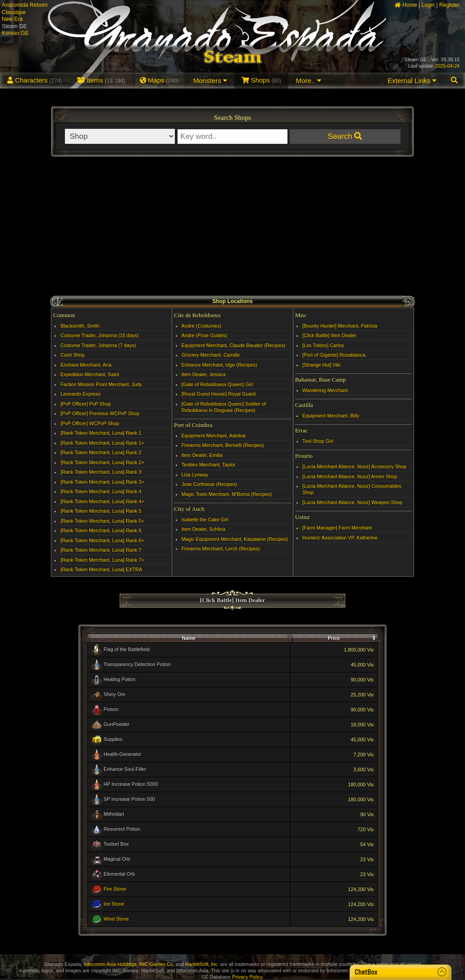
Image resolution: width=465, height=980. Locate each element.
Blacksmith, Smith (80, 326)
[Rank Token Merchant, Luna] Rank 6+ (102, 540)
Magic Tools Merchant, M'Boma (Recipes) (227, 494)
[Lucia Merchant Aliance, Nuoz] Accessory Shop (354, 466)
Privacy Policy (247, 977)
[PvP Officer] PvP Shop (86, 404)
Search (345, 136)
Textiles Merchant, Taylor (209, 465)
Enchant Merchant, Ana (86, 365)
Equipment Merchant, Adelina (214, 436)
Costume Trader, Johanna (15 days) (99, 335)
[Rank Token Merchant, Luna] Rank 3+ (102, 482)
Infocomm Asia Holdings (110, 964)
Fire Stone (115, 889)
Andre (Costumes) (202, 326)
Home (406, 5)
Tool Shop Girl (318, 441)
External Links (412, 81)
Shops (261, 80)
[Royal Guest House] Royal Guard (219, 394)
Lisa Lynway (195, 475)
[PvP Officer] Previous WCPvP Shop (100, 413)
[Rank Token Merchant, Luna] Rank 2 (101, 452)
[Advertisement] (232, 227)
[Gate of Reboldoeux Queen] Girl (217, 384)
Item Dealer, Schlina (204, 529)
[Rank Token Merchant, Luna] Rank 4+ (102, 501)
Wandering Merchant (325, 390)
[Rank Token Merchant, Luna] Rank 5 (101, 511)
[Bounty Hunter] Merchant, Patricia (340, 326)
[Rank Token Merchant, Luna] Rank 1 (101, 433)
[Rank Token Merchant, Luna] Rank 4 (101, 491)
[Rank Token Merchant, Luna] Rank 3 (101, 472)
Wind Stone (116, 919)
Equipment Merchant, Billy (331, 416)
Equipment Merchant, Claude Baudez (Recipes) (234, 345)
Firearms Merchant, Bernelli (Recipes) (223, 445)
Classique (14, 12)
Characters (35, 80)
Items (101, 80)
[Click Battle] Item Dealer (329, 335)
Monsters (210, 81)
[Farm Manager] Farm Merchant (337, 528)
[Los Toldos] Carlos (323, 345)
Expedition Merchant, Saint (90, 374)
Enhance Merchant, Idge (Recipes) (220, 365)
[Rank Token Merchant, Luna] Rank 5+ (102, 521)
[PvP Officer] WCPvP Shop (90, 423)
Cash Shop (72, 355)
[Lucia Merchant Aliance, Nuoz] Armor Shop (350, 476)
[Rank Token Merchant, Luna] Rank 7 (101, 550)
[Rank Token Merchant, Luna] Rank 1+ (102, 443)
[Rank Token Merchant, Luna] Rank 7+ (102, 560)
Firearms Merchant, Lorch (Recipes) (221, 549)
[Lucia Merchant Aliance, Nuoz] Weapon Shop (352, 502)
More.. (308, 81)
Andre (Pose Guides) (205, 335)
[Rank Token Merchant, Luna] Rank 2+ (102, 462)
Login (428, 5)
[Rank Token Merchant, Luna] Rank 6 (101, 530)
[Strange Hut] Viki (322, 365)
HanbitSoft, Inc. (202, 964)
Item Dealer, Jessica (204, 374)
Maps (159, 80)
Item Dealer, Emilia (202, 455)
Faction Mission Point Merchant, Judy (101, 384)
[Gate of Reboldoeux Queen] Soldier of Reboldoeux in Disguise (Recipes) (224, 407)
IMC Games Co (156, 964)
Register (449, 5)
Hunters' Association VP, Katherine (340, 538)
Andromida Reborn (25, 5)
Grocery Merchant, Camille (211, 355)
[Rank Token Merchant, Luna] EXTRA (101, 569)
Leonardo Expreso (80, 394)
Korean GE (15, 33)
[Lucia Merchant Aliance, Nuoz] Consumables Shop (352, 489)
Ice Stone (114, 904)
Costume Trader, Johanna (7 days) (98, 345)
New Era (12, 19)
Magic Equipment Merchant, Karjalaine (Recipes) (235, 539)
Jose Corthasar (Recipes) (209, 484)
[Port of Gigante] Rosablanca (334, 355)
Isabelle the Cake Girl (205, 519)
